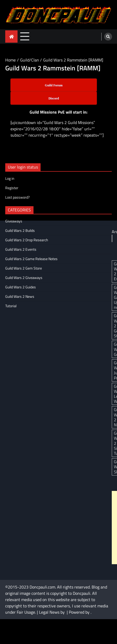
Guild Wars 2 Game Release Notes (31, 259)
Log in (10, 178)
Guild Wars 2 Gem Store (24, 268)
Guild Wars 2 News (20, 296)
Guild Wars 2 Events (21, 249)
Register (12, 188)
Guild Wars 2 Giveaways (24, 278)
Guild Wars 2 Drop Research (27, 240)
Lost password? (17, 197)
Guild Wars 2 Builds (20, 230)
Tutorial (11, 306)
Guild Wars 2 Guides (21, 287)
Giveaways (14, 221)
